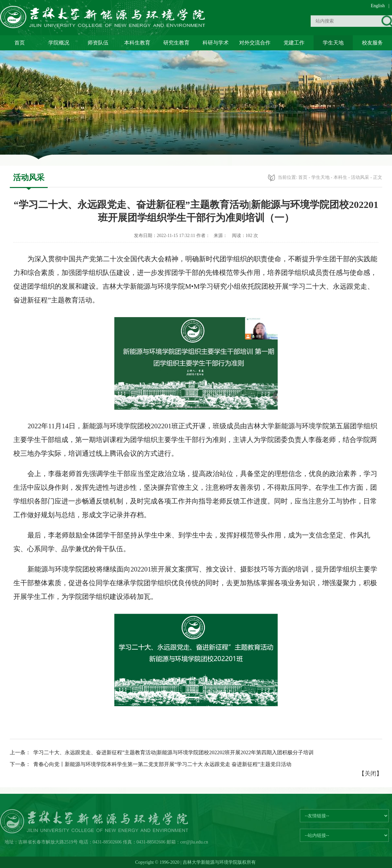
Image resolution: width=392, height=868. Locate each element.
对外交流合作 (255, 43)
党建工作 (294, 43)
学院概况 (59, 43)
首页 (20, 43)
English (378, 6)
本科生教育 (137, 43)
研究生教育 (176, 43)
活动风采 (360, 177)
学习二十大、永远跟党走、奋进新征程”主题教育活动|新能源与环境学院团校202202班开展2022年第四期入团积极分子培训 (173, 752)
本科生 (340, 177)
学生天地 (333, 43)
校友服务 (372, 43)
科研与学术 (216, 43)
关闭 (370, 774)
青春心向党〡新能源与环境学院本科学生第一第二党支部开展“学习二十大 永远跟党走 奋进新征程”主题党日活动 (162, 764)
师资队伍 (98, 43)
